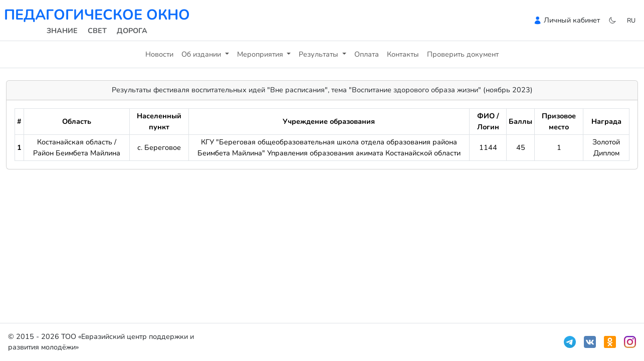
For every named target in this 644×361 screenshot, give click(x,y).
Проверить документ (463, 54)
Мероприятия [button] (261, 54)
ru (631, 20)
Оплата (367, 54)
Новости (159, 54)
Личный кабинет (572, 20)
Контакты (403, 54)
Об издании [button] (202, 54)
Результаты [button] (319, 54)
